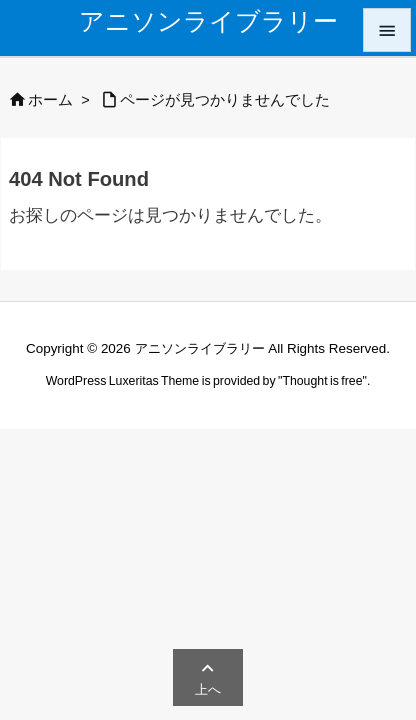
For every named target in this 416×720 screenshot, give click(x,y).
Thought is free (322, 381)
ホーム (50, 100)
